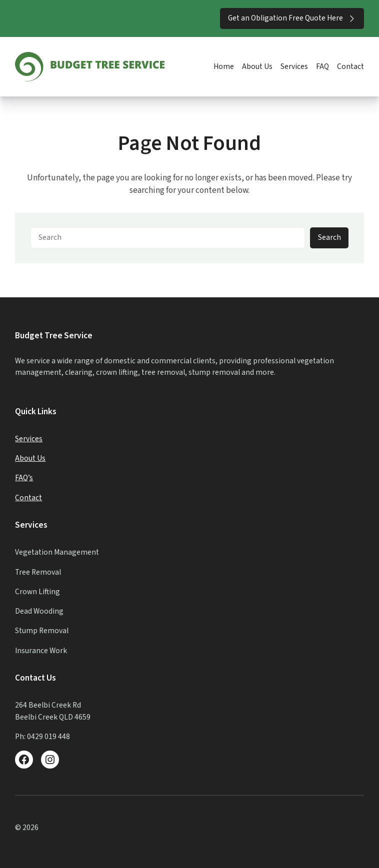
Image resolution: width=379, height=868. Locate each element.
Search (329, 237)
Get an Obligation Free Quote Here (292, 18)
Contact (28, 498)
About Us (30, 458)
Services (29, 439)
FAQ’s (24, 478)
